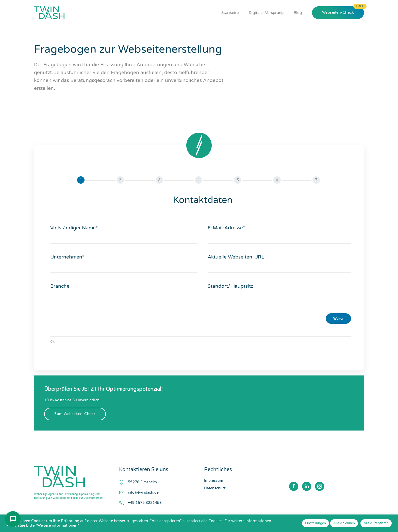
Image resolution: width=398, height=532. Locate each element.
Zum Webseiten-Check (75, 414)
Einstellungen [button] (316, 523)
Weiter (338, 319)
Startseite (230, 13)
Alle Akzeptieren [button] (376, 523)
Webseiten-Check (338, 13)
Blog (298, 13)
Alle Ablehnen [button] (344, 523)
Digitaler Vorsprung (266, 13)
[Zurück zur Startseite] (49, 13)
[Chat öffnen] (13, 519)
